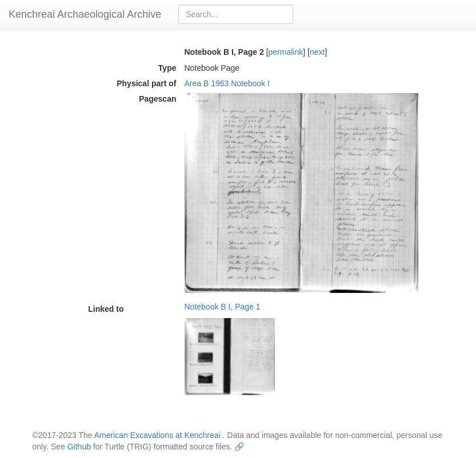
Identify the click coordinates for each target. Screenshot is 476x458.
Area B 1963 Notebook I (227, 83)
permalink (286, 52)
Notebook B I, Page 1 (223, 307)
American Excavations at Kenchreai (157, 435)
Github (79, 447)
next (317, 52)
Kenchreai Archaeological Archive (85, 14)
